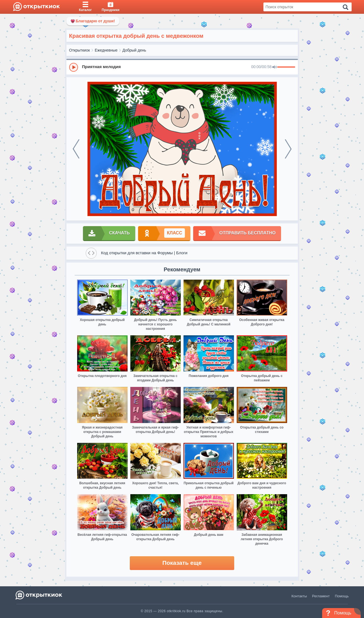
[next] (288, 149)
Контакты (299, 596)
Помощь (342, 596)
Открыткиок (80, 50)
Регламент (321, 596)
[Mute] (274, 67)
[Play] (74, 67)
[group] (182, 67)
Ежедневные (106, 50)
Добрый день (134, 50)
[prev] (76, 149)
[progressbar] (286, 67)
